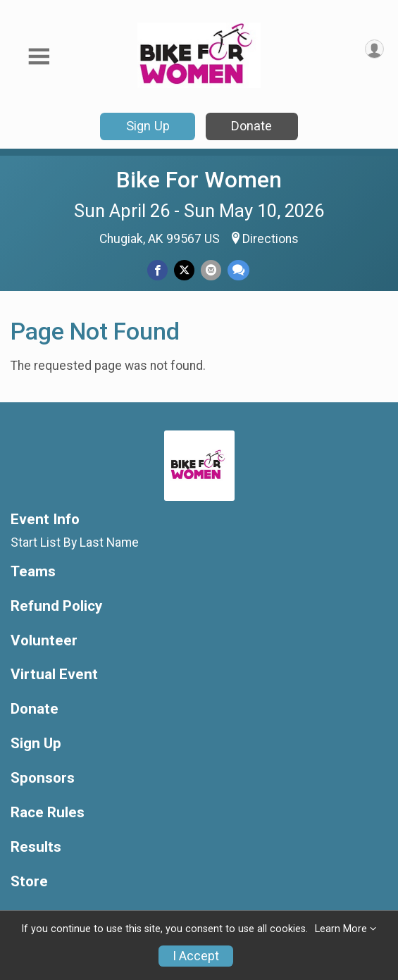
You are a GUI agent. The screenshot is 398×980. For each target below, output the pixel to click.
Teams (33, 572)
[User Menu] (374, 49)
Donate (251, 126)
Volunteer (44, 641)
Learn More (341, 929)
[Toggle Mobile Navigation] (39, 57)
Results (36, 847)
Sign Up (148, 126)
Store (29, 882)
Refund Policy (56, 606)
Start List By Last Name (75, 542)
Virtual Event (54, 675)
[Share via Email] (211, 270)
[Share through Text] (238, 270)
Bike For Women (199, 180)
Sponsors (43, 778)
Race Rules (48, 813)
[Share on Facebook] (157, 270)
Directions (270, 239)
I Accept (196, 956)
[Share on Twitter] (184, 270)
